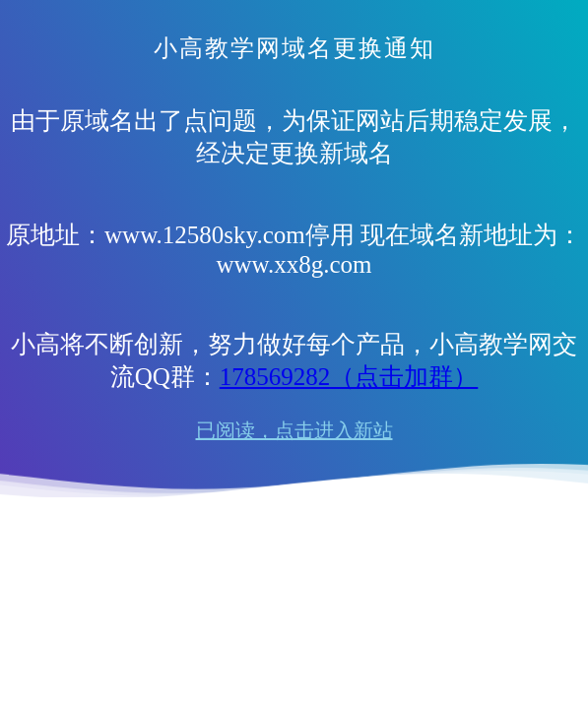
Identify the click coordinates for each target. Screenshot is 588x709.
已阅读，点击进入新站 (294, 430)
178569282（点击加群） (349, 377)
